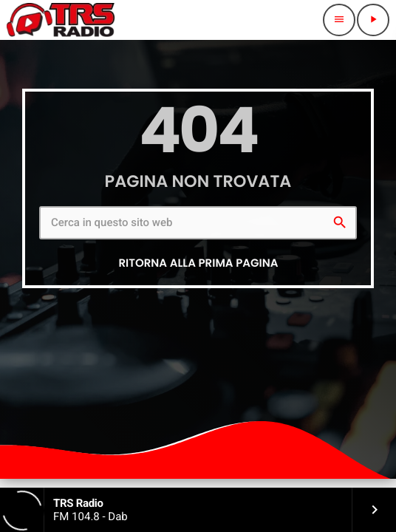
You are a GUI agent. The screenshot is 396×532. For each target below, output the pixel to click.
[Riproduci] (373, 20)
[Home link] (61, 20)
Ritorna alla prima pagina (198, 263)
